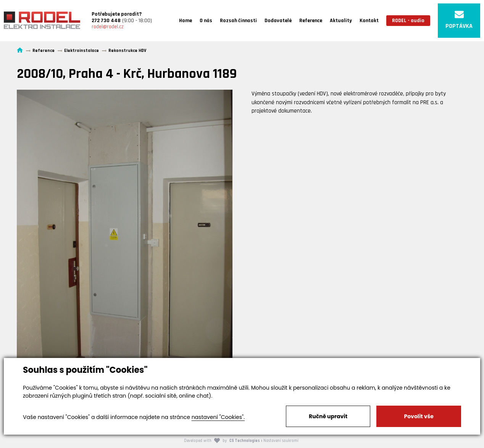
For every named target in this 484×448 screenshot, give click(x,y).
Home (186, 21)
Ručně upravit (328, 416)
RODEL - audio (408, 21)
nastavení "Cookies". (218, 417)
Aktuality (341, 21)
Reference (311, 21)
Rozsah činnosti (238, 21)
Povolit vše (419, 416)
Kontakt (369, 21)
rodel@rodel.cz (108, 27)
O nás (206, 21)
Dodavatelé (278, 21)
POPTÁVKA (459, 20)
